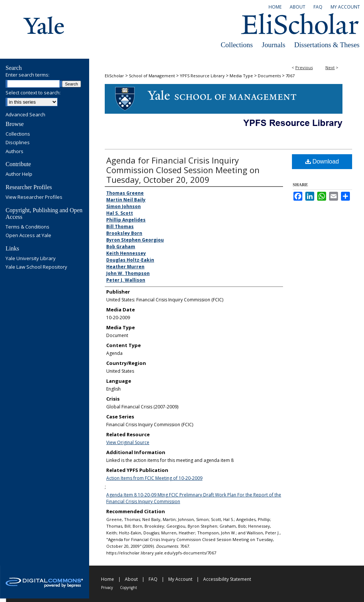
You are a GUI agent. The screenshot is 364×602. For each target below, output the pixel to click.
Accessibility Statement (227, 579)
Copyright (129, 588)
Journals (274, 45)
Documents (269, 76)
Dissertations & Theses (327, 45)
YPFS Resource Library (202, 76)
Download (322, 161)
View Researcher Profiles (34, 197)
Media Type (241, 76)
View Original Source (128, 442)
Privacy (107, 588)
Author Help (19, 174)
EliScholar (114, 76)
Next (330, 67)
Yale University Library (31, 259)
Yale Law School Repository (36, 267)
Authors (14, 152)
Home (108, 579)
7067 (290, 76)
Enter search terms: (27, 75)
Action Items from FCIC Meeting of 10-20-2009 (154, 478)
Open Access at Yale (28, 236)
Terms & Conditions (27, 227)
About (131, 579)
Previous (304, 67)
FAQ (153, 579)
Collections (237, 45)
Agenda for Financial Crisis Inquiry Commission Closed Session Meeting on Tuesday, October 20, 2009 (183, 170)
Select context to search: (33, 93)
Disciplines (18, 143)
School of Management (152, 76)
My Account (180, 579)
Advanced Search (25, 114)
